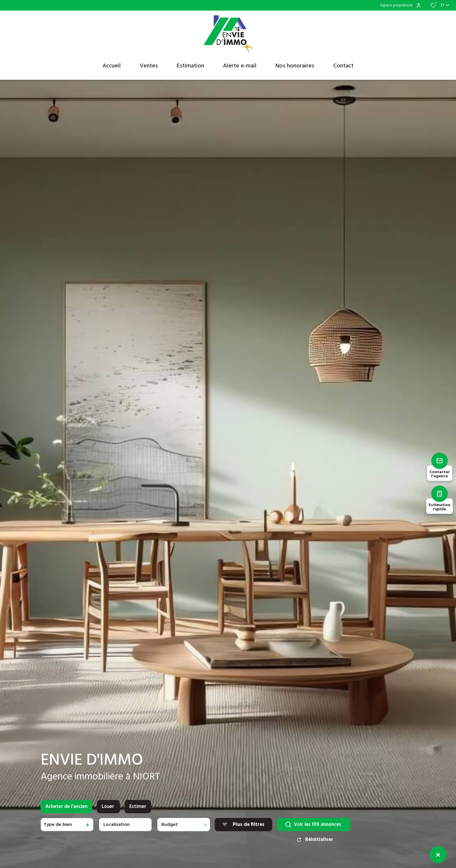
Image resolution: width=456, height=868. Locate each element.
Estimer (138, 811)
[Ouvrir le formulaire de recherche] (243, 829)
